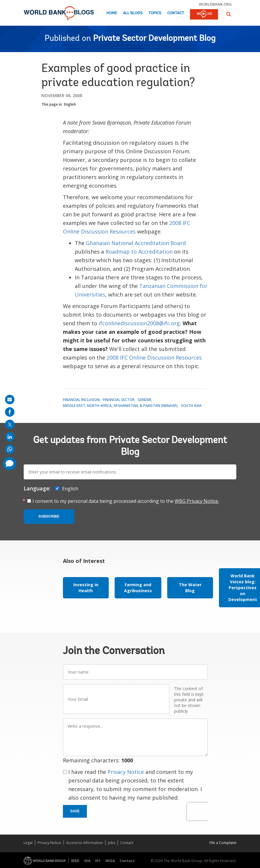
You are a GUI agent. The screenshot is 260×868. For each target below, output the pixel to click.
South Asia (191, 406)
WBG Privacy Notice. (197, 501)
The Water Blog (190, 588)
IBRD (75, 861)
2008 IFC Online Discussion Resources (154, 357)
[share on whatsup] (10, 449)
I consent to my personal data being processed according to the (126, 501)
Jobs (112, 843)
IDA (87, 861)
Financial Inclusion (81, 400)
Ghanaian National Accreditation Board (136, 243)
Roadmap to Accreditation (139, 252)
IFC (98, 861)
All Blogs (133, 13)
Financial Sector (119, 400)
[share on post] (10, 424)
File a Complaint (223, 843)
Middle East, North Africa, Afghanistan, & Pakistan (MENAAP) (120, 406)
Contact (176, 13)
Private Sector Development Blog (154, 39)
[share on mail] (10, 400)
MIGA (110, 861)
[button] (229, 14)
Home (112, 13)
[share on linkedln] (10, 437)
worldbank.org (215, 4)
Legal (28, 843)
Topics (155, 13)
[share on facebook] (10, 412)
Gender (144, 400)
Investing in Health (86, 588)
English (70, 104)
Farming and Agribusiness (138, 588)
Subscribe (49, 516)
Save (75, 811)
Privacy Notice (126, 772)
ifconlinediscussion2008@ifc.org (139, 323)
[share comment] (10, 464)
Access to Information (84, 843)
